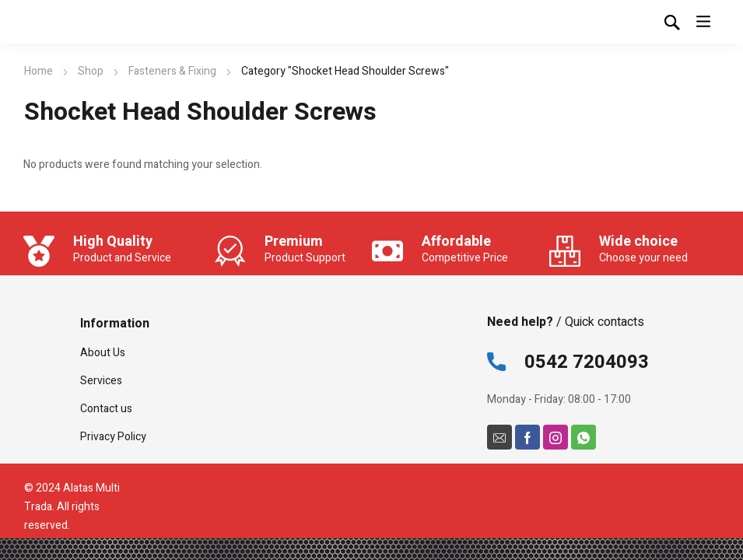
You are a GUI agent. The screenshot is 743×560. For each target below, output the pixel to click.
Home (39, 71)
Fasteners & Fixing (172, 71)
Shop (91, 71)
